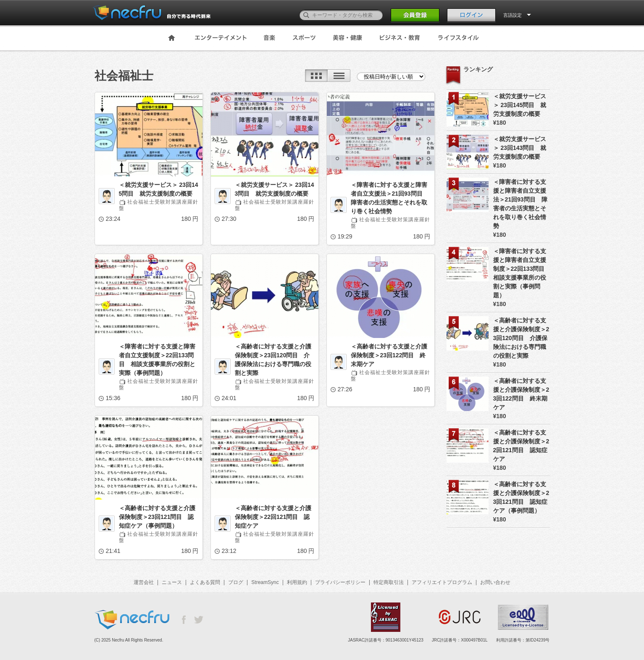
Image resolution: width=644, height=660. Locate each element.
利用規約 (297, 582)
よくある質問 (205, 582)
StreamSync (265, 582)
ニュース (172, 582)
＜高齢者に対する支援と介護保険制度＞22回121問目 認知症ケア (273, 517)
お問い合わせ (495, 582)
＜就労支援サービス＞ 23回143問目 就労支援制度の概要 (275, 189)
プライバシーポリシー (340, 582)
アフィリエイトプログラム (442, 582)
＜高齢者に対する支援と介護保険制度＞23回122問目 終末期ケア (389, 355)
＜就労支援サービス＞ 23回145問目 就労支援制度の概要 (159, 189)
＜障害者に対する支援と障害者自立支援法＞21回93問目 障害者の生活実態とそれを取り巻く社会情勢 (390, 198)
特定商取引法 (389, 582)
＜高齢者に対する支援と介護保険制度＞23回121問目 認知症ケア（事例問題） (157, 517)
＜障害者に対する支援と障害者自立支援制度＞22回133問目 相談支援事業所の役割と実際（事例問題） (157, 360)
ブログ (236, 582)
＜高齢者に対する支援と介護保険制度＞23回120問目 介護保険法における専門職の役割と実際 (273, 360)
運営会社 (144, 582)
